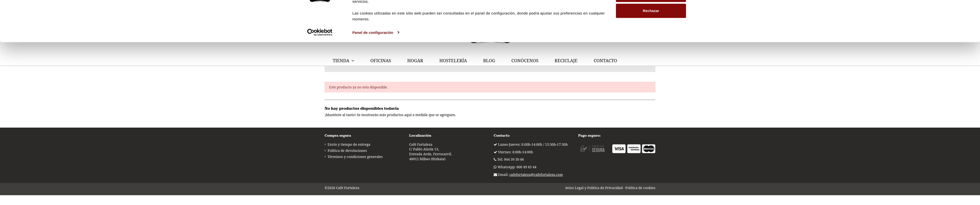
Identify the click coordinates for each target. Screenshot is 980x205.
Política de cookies (640, 188)
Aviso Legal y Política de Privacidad (594, 188)
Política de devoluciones (347, 151)
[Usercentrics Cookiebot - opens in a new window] (320, 82)
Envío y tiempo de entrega (349, 144)
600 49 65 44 (526, 167)
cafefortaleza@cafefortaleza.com (536, 175)
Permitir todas (651, 28)
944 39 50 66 (514, 159)
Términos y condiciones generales (355, 157)
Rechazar (651, 60)
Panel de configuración (373, 81)
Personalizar (651, 44)
